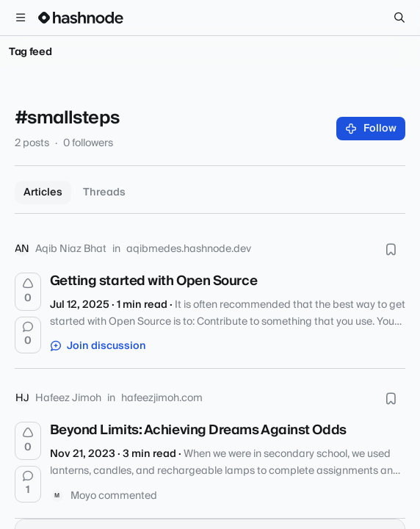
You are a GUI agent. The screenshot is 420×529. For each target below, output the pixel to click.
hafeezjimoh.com (162, 398)
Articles (43, 192)
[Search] (399, 18)
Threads (104, 192)
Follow (371, 129)
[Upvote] (28, 292)
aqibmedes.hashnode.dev (189, 249)
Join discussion (98, 346)
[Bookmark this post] (391, 249)
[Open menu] (21, 18)
